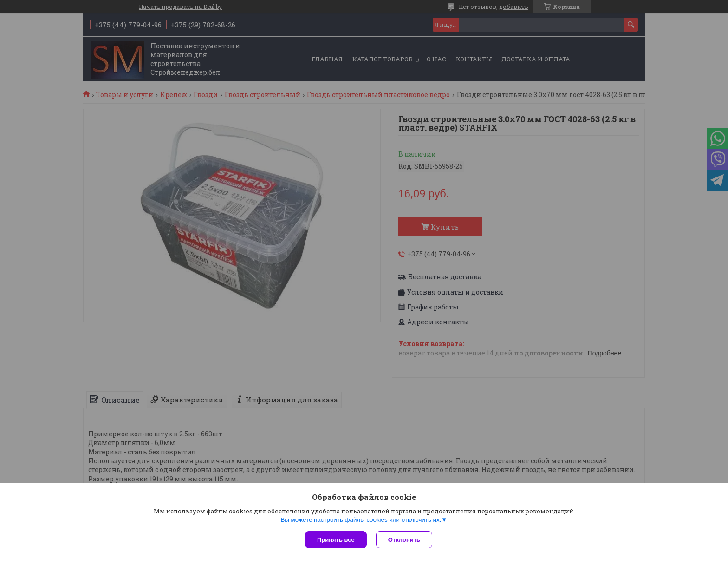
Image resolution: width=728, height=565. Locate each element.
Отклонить (404, 540)
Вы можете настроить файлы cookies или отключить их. (361, 520)
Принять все (336, 540)
